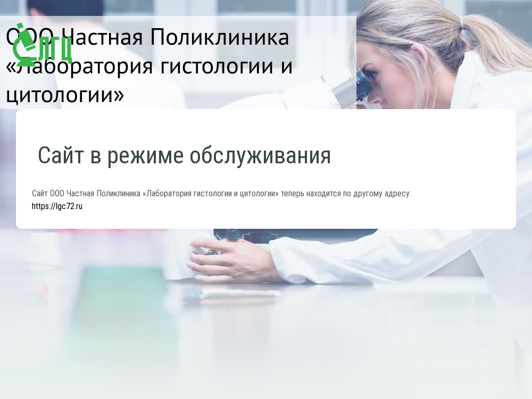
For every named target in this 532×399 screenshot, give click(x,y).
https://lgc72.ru (57, 206)
